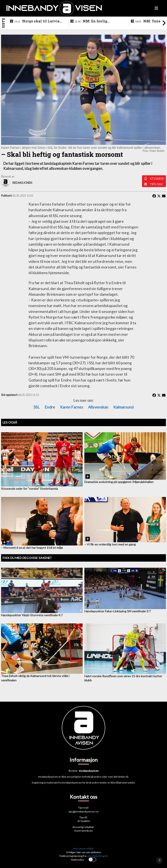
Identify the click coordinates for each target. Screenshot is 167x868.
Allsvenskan (98, 407)
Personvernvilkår (84, 849)
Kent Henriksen (84, 831)
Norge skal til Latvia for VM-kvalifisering (37, 21)
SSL (37, 407)
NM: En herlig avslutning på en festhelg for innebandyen (98, 21)
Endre (50, 407)
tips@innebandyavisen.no (84, 811)
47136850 (157, 179)
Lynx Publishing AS (97, 856)
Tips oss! (156, 184)
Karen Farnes (72, 407)
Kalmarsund (123, 407)
